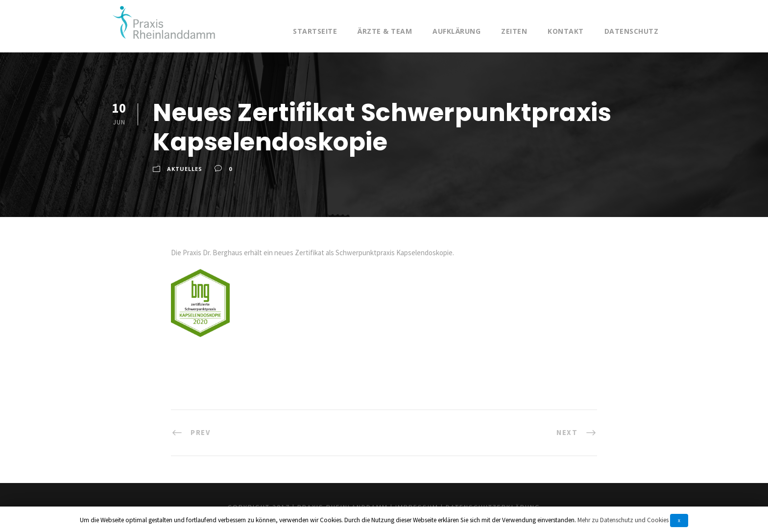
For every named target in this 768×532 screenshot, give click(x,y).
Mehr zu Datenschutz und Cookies (623, 520)
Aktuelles (185, 169)
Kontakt (566, 31)
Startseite (315, 31)
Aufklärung (456, 31)
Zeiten (514, 31)
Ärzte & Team (385, 31)
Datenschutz (632, 31)
